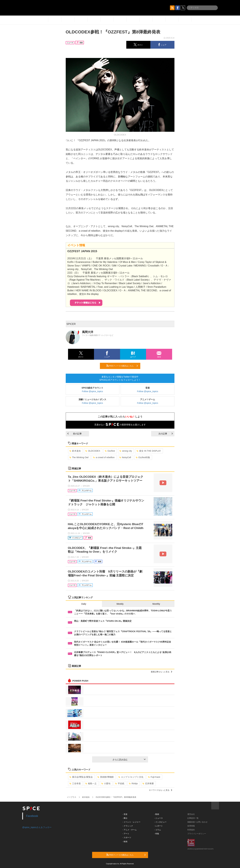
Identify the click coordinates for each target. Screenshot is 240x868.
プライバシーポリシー (197, 834)
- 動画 (157, 814)
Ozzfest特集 (143, 457)
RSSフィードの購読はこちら (122, 366)
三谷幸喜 (75, 783)
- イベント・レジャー (131, 822)
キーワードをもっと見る (161, 790)
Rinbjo (133, 783)
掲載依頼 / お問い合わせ (197, 822)
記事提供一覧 (193, 818)
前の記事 (75, 434)
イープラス (72, 797)
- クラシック (128, 826)
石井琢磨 (148, 783)
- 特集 (157, 834)
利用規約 (191, 830)
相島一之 (91, 783)
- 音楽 (125, 814)
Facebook (32, 816)
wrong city (126, 451)
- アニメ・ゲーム (130, 830)
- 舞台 (125, 818)
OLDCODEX (93, 451)
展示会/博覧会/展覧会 (81, 777)
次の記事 (166, 434)
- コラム (158, 830)
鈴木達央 (75, 451)
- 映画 (125, 842)
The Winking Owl (79, 457)
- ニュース (159, 818)
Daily (84, 604)
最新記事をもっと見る (161, 672)
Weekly (120, 604)
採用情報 (191, 826)
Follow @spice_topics (92, 391)
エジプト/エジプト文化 (131, 777)
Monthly (156, 604)
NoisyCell (125, 457)
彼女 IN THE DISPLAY (149, 451)
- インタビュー (160, 822)
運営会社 (191, 814)
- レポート (159, 826)
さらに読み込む (129, 760)
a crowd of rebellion (104, 457)
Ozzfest (110, 451)
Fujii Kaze (154, 777)
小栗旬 (106, 783)
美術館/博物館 (106, 777)
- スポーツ (127, 838)
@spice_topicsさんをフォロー (37, 827)
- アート (126, 834)
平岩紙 (120, 783)
